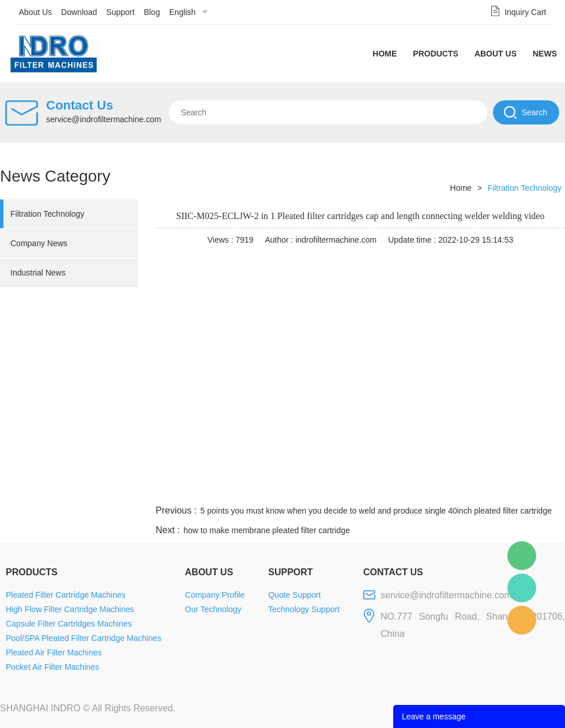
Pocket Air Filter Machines (52, 667)
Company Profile (215, 595)
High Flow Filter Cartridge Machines (70, 609)
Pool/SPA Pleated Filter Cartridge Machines (84, 638)
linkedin (545, 489)
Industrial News (38, 273)
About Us (36, 12)
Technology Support (304, 609)
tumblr (514, 489)
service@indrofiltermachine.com (103, 119)
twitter (420, 489)
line (390, 489)
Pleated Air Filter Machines (54, 652)
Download (79, 12)
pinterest (483, 489)
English (182, 12)
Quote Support (294, 595)
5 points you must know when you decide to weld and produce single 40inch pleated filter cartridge (376, 511)
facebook (359, 489)
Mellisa (522, 588)
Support (120, 12)
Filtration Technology (47, 214)
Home (385, 54)
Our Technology (213, 609)
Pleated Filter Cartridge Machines (66, 595)
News (545, 54)
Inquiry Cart (525, 12)
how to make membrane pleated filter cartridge (267, 530)
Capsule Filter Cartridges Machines (69, 624)
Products (436, 54)
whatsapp (451, 489)
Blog (152, 12)
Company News (39, 243)
